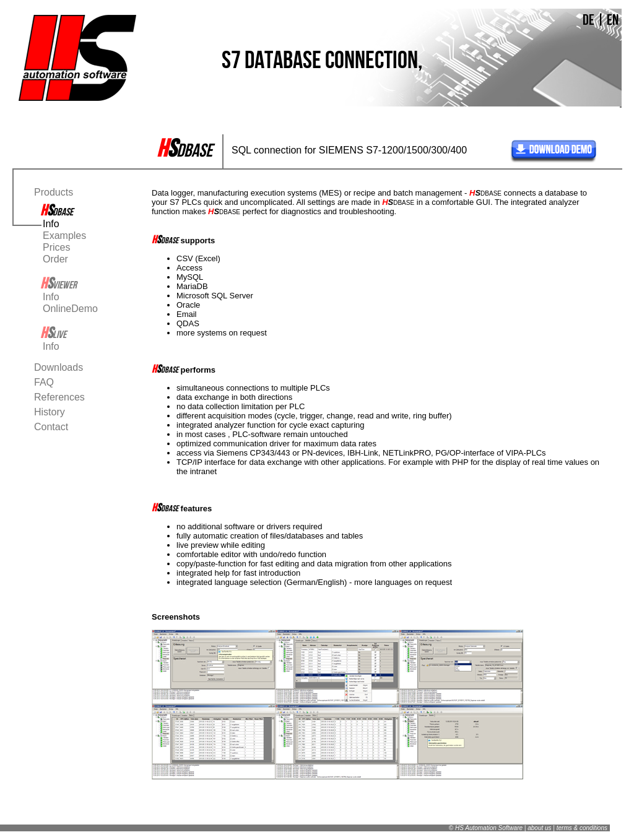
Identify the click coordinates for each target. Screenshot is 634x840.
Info (51, 224)
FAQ (44, 382)
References (59, 397)
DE (588, 20)
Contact (51, 427)
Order (55, 259)
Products (54, 192)
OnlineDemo (70, 309)
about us (539, 828)
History (50, 412)
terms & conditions (582, 828)
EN (613, 20)
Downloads (59, 367)
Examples (64, 236)
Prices (56, 247)
